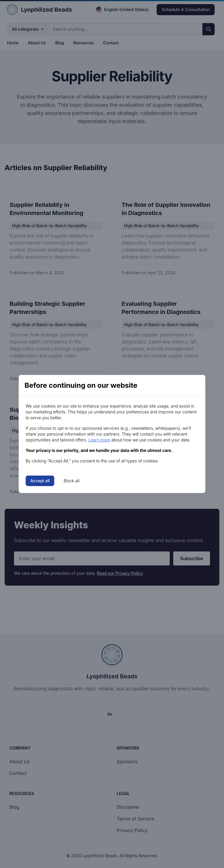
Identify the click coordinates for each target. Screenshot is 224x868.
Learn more (99, 440)
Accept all (40, 481)
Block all (71, 481)
